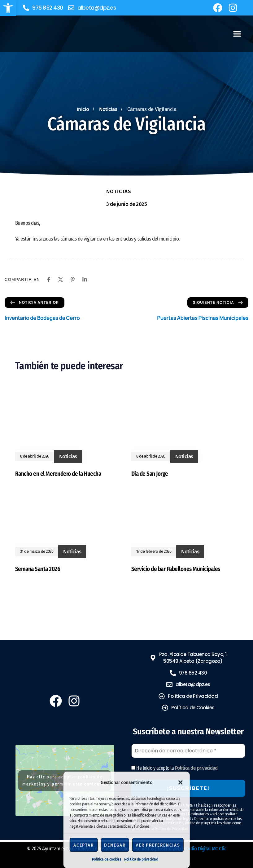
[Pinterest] (73, 279)
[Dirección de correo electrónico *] (188, 751)
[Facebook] (49, 279)
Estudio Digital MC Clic (204, 849)
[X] (61, 279)
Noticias (119, 191)
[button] (8, 8)
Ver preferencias (158, 845)
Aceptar (84, 845)
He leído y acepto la (174, 768)
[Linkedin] (85, 279)
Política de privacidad (141, 859)
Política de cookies (107, 859)
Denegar (115, 845)
